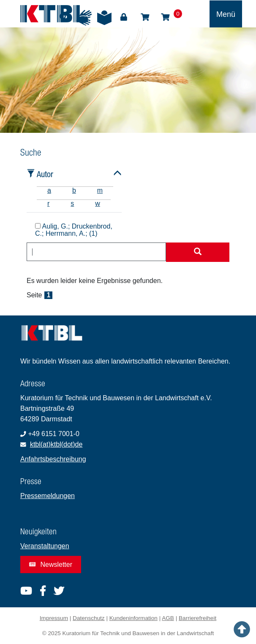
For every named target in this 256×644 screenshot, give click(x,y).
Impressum (54, 618)
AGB (168, 618)
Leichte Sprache (104, 18)
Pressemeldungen (48, 496)
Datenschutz (89, 618)
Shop (145, 17)
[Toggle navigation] (226, 14)
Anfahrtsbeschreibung (53, 459)
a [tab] (49, 190)
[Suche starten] (198, 252)
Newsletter (51, 565)
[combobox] (96, 252)
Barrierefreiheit (197, 618)
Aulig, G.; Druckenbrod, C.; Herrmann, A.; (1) (74, 230)
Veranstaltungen (45, 546)
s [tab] (72, 203)
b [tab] (74, 190)
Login (124, 17)
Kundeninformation (133, 618)
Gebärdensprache (84, 18)
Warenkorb (165, 17)
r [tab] (48, 203)
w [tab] (98, 203)
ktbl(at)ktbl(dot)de (56, 444)
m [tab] (100, 190)
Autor (45, 174)
